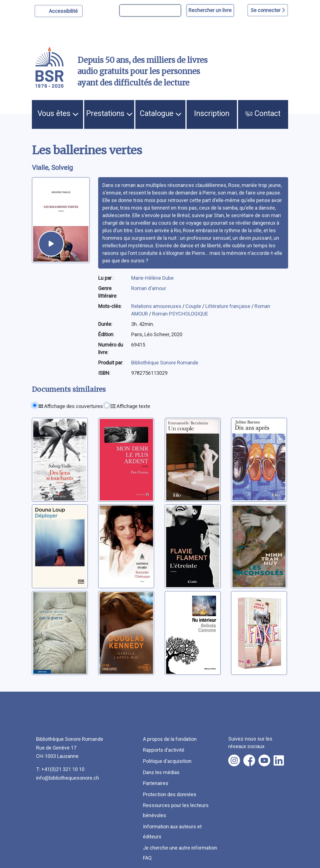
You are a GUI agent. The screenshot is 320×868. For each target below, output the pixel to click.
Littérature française (228, 306)
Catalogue (161, 113)
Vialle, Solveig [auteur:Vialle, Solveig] (52, 168)
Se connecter (268, 10)
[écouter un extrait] (51, 244)
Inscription (212, 113)
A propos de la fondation (170, 739)
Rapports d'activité (164, 750)
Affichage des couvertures (71, 406)
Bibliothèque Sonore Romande (165, 363)
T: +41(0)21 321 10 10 (60, 769)
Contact (263, 113)
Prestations (109, 113)
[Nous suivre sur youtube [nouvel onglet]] (264, 760)
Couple (194, 306)
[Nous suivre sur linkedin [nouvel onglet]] (279, 760)
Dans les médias (161, 772)
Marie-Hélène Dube (152, 278)
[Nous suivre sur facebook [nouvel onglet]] (249, 760)
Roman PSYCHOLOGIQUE (180, 314)
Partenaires (156, 783)
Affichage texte (130, 406)
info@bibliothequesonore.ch (68, 778)
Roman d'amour (149, 288)
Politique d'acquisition (167, 761)
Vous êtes (58, 113)
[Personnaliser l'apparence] (59, 11)
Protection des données (170, 794)
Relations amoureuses (157, 306)
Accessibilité (64, 10)
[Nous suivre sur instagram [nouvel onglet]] (234, 760)
